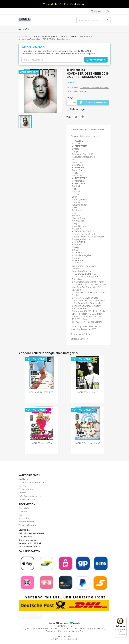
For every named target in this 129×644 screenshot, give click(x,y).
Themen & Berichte (27, 500)
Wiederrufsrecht (26, 522)
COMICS (22, 486)
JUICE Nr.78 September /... (87, 392)
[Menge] (70, 103)
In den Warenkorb (93, 103)
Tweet (76, 117)
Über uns (23, 511)
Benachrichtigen (96, 60)
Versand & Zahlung (27, 525)
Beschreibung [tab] (80, 130)
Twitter (21, 616)
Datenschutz (25, 518)
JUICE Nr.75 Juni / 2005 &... (42, 443)
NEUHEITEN (24, 479)
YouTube (27, 616)
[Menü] (125, 618)
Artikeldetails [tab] (98, 130)
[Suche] (93, 20)
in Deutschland (76, 4)
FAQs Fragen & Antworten (30, 496)
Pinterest (83, 117)
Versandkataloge (26, 489)
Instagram (39, 616)
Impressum (24, 508)
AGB (20, 515)
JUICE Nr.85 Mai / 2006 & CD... (42, 392)
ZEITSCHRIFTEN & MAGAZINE (32, 482)
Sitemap (22, 493)
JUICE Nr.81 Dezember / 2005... (87, 443)
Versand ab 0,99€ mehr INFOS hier (94, 88)
